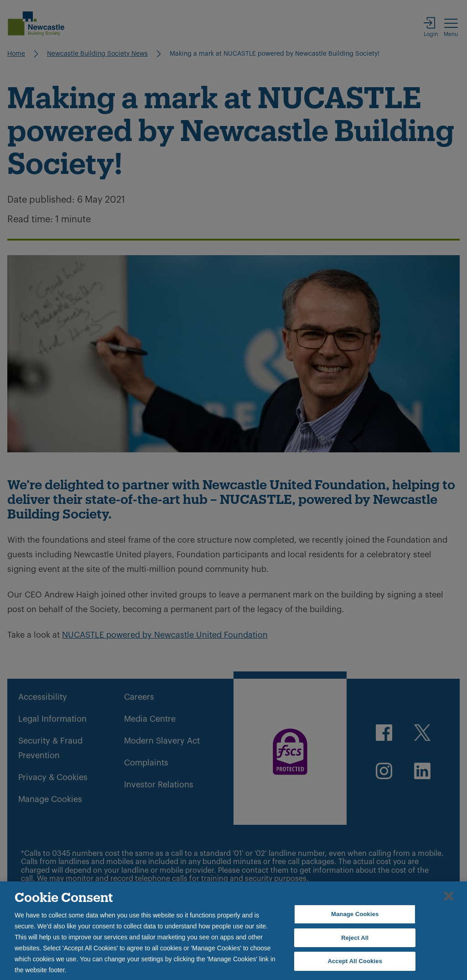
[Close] (449, 896)
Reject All (355, 938)
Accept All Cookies (355, 961)
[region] (233, 931)
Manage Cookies (355, 914)
